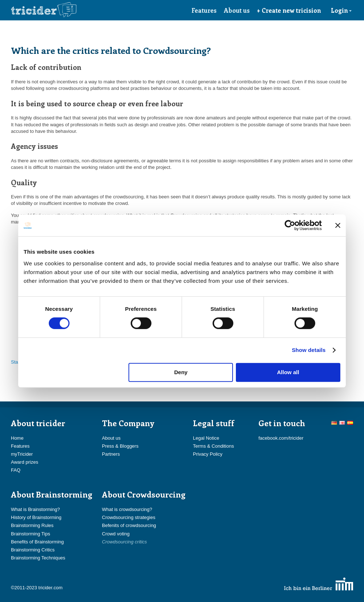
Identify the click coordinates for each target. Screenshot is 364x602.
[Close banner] (338, 225)
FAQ (16, 470)
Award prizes (25, 462)
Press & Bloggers (120, 446)
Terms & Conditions (213, 446)
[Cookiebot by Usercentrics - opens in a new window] (290, 225)
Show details (309, 350)
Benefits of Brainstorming (37, 542)
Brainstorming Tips (31, 534)
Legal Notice (206, 438)
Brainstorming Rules (32, 525)
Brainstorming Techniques (38, 558)
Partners (111, 454)
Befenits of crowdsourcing (129, 525)
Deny (181, 372)
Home (17, 438)
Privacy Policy (208, 454)
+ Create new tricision (289, 10)
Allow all (288, 372)
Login (341, 10)
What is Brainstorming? (35, 509)
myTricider (22, 454)
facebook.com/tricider (281, 438)
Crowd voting (116, 534)
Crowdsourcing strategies (129, 517)
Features (204, 10)
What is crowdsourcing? (127, 509)
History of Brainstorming (36, 517)
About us (237, 10)
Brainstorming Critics (33, 550)
